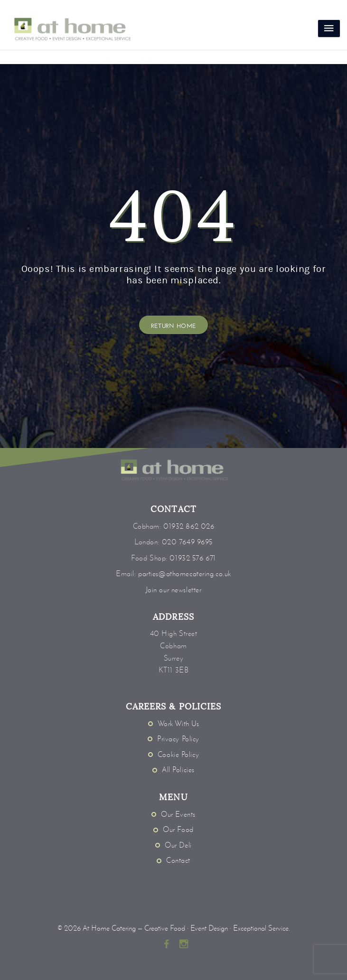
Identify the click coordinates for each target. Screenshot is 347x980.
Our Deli (178, 845)
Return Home (174, 325)
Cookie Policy (178, 754)
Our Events (178, 814)
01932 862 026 (189, 526)
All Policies (178, 770)
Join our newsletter (174, 590)
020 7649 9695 (187, 542)
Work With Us (178, 723)
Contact (178, 860)
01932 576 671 (192, 558)
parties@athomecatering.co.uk (185, 574)
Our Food (178, 829)
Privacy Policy (178, 739)
